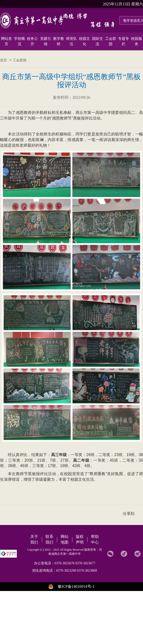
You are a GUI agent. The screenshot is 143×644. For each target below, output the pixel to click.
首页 (3, 60)
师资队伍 (71, 41)
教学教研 (59, 41)
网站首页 (6, 41)
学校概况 (19, 41)
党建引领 (46, 41)
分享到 (129, 514)
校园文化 (84, 41)
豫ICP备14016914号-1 (76, 586)
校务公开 (32, 41)
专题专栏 (124, 41)
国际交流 (97, 41)
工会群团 (111, 41)
